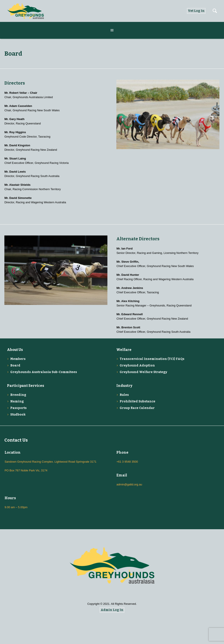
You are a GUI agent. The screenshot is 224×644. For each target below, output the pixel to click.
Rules (124, 395)
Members (18, 359)
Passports (18, 408)
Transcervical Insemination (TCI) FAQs (152, 359)
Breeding (18, 395)
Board (15, 365)
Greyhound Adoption (137, 365)
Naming (17, 401)
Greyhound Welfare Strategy (143, 372)
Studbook (18, 415)
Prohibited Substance (137, 401)
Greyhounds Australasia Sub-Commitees (44, 372)
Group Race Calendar (137, 408)
